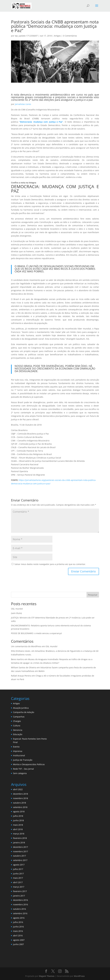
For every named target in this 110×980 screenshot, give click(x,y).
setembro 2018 (20, 807)
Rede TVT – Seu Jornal (23, 769)
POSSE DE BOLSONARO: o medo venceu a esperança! (36, 633)
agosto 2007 (19, 940)
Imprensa (18, 751)
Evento (16, 747)
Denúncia (18, 730)
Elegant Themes (47, 976)
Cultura (17, 726)
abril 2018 (18, 829)
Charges (17, 721)
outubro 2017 (19, 856)
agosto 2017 (19, 865)
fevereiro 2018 (20, 838)
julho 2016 (18, 922)
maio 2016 (18, 931)
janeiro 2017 (19, 896)
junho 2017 (18, 874)
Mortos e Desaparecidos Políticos (29, 764)
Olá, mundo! (17, 609)
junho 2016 (18, 927)
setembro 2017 (20, 860)
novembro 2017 (20, 851)
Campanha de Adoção (24, 712)
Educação (18, 734)
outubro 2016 (19, 909)
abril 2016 (18, 936)
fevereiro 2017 (20, 891)
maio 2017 (18, 878)
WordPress (79, 976)
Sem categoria (20, 773)
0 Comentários (70, 36)
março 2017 (19, 887)
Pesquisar (93, 595)
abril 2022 (18, 789)
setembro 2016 (20, 913)
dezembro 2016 (20, 900)
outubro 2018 (19, 803)
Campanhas (19, 717)
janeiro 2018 (19, 843)
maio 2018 (18, 825)
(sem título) (16, 613)
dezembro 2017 (20, 847)
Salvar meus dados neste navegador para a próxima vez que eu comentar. (50, 564)
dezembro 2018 (20, 794)
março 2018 (19, 834)
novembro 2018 (20, 798)
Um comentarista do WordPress (26, 646)
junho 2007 (18, 944)
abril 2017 (18, 882)
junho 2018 (18, 820)
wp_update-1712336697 (26, 36)
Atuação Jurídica (21, 708)
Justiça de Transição (23, 760)
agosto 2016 (19, 918)
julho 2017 (18, 869)
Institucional (19, 755)
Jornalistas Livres (23, 104)
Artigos (57, 36)
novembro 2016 (20, 904)
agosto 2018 (19, 811)
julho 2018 (18, 816)
